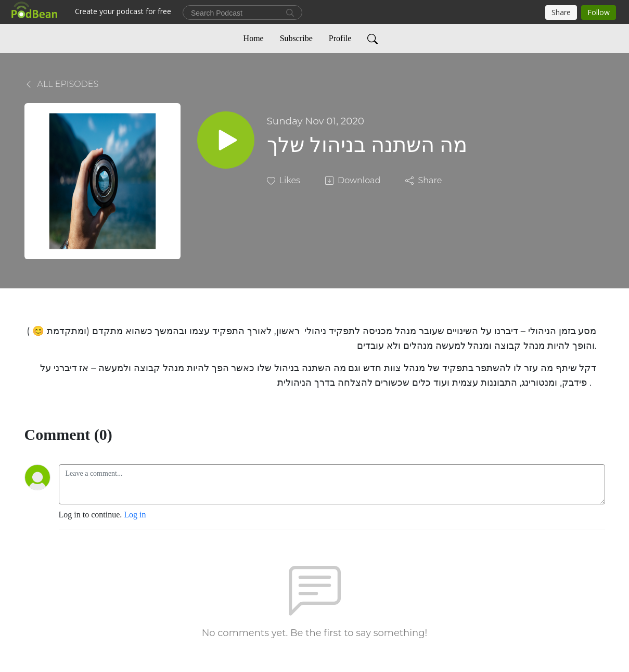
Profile (340, 38)
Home (254, 38)
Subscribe (296, 38)
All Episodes (62, 84)
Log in (135, 515)
